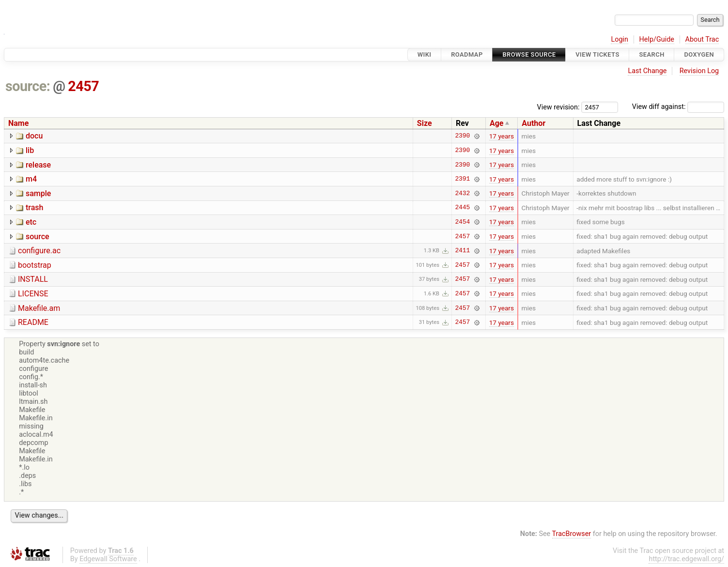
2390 (462, 136)
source (38, 237)
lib (30, 150)
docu (34, 136)
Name (18, 123)
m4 (31, 179)
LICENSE (33, 294)
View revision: (558, 107)
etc (31, 222)
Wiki (425, 54)
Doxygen (699, 54)
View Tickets (597, 54)
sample (38, 193)
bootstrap (35, 265)
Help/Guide (657, 39)
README (33, 322)
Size (425, 123)
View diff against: (678, 107)
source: (28, 86)
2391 (462, 179)
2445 (462, 208)
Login (620, 39)
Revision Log (699, 71)
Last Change (647, 71)
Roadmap (467, 54)
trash (34, 207)
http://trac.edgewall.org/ (686, 559)
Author (534, 123)
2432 (462, 193)
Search (651, 54)
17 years (502, 136)
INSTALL (33, 279)
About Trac (702, 39)
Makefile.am (39, 308)
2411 (462, 251)
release (38, 165)
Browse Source (529, 54)
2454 (462, 222)
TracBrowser (572, 534)
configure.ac (39, 251)
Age (497, 123)
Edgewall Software (108, 559)
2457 (83, 86)
